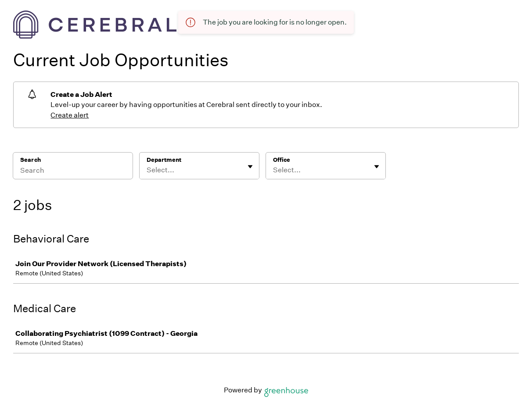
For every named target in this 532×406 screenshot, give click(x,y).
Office (282, 160)
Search (31, 160)
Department (164, 160)
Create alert (70, 115)
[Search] (73, 171)
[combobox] (147, 170)
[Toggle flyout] (250, 167)
